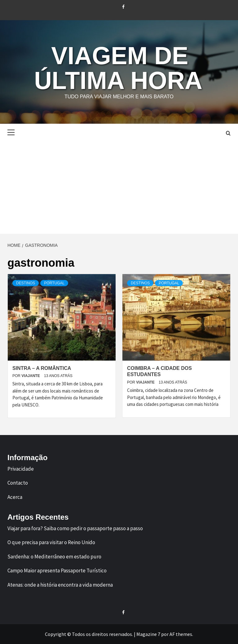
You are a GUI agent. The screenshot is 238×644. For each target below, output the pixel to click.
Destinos (26, 283)
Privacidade (21, 469)
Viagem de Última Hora (118, 68)
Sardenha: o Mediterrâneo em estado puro (54, 557)
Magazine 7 (148, 634)
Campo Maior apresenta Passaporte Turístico (57, 571)
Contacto (18, 483)
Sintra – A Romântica (42, 368)
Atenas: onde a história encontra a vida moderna (60, 585)
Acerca (15, 497)
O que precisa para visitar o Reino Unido (51, 542)
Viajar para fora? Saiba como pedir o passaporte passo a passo (75, 528)
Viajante (31, 376)
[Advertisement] (119, 187)
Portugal (54, 283)
